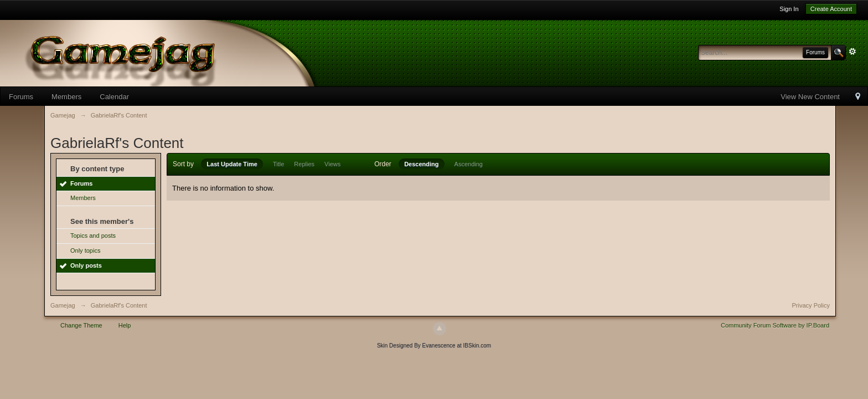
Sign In (789, 9)
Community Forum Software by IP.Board (775, 325)
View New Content (810, 97)
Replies (304, 164)
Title (278, 164)
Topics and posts (93, 236)
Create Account (831, 9)
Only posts (86, 265)
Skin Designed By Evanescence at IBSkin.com (434, 346)
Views (332, 164)
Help (125, 325)
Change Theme (81, 325)
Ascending (469, 164)
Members (66, 97)
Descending (421, 164)
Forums (21, 97)
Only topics (85, 250)
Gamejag (63, 305)
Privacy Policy (811, 305)
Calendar (114, 97)
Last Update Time (232, 164)
